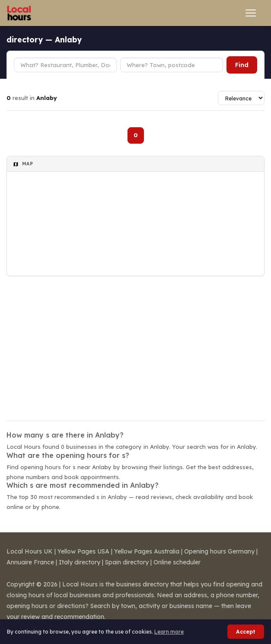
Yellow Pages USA (83, 551)
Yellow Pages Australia (147, 551)
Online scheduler (177, 562)
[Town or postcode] (172, 65)
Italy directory (80, 562)
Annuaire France (30, 562)
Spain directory (127, 562)
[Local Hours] (19, 13)
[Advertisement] (135, 343)
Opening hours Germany (219, 551)
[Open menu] (251, 13)
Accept (246, 632)
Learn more (169, 632)
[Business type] (65, 65)
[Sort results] (241, 98)
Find (242, 65)
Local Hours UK (30, 551)
